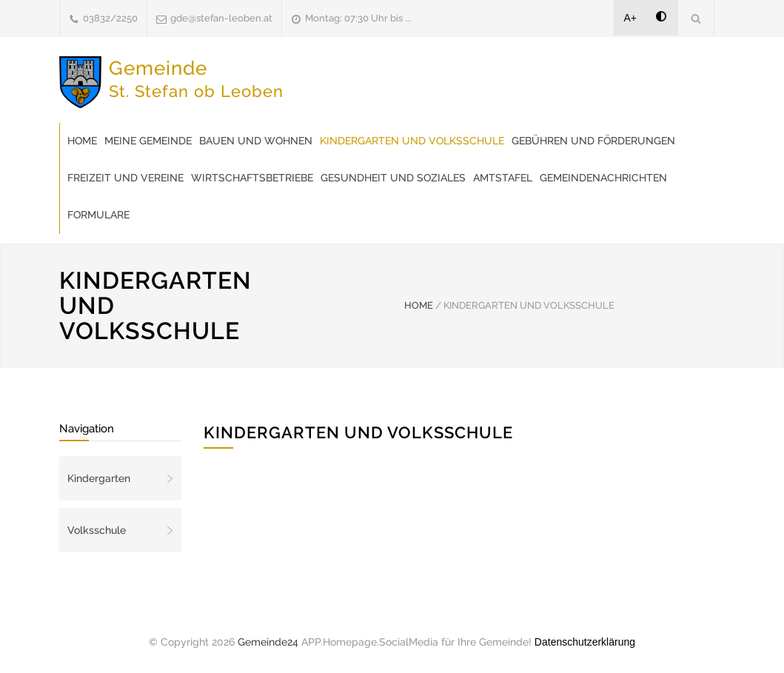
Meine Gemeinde (148, 141)
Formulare (98, 215)
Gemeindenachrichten (603, 178)
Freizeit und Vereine (125, 178)
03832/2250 (110, 18)
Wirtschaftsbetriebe (252, 178)
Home (82, 141)
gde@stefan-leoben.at (221, 18)
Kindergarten (99, 478)
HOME (419, 305)
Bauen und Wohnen (256, 141)
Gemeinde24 (268, 642)
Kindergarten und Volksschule (412, 141)
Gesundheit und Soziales (393, 178)
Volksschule (97, 530)
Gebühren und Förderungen (593, 141)
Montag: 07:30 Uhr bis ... (358, 18)
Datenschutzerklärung (585, 642)
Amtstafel (503, 178)
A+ (631, 18)
